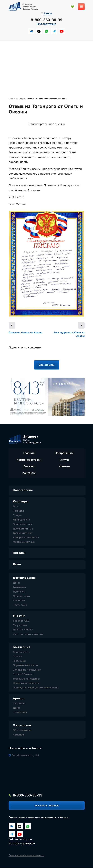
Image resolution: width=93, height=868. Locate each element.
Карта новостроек (29, 460)
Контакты (29, 473)
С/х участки (20, 625)
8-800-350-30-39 (47, 20)
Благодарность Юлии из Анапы (69, 334)
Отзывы (22, 99)
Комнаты (18, 511)
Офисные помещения (26, 683)
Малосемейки (21, 520)
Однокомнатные (23, 524)
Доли (16, 507)
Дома (16, 583)
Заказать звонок (47, 806)
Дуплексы (19, 592)
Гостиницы (19, 661)
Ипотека (64, 467)
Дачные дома (21, 596)
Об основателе (22, 730)
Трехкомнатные (23, 533)
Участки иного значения (28, 634)
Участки (19, 616)
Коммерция (21, 647)
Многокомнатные (24, 542)
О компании (22, 725)
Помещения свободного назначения (36, 688)
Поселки (19, 553)
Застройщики (64, 453)
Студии (17, 515)
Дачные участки (23, 630)
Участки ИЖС (21, 621)
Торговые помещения (26, 679)
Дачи (17, 564)
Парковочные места (25, 666)
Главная (13, 99)
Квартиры (21, 501)
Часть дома (20, 605)
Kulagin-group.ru (22, 843)
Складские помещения (27, 670)
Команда (18, 735)
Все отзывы (46, 365)
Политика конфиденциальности (26, 855)
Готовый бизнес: (23, 674)
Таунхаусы (20, 587)
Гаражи (18, 657)
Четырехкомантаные (26, 538)
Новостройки (23, 490)
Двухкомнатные (23, 529)
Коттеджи (19, 601)
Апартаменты (21, 652)
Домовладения (24, 578)
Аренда (19, 698)
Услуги (64, 460)
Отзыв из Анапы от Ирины (26, 332)
